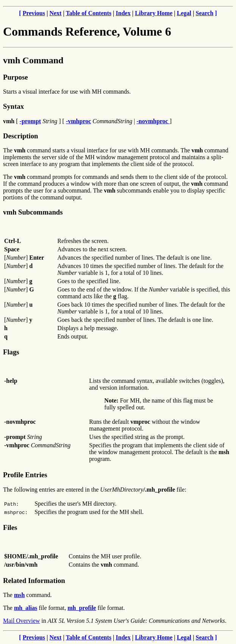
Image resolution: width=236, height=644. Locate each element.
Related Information (34, 581)
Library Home (154, 13)
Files (10, 527)
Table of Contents (89, 13)
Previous (34, 13)
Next (55, 13)
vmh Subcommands (33, 212)
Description (20, 136)
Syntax (13, 106)
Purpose (15, 77)
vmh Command (33, 60)
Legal (184, 13)
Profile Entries (25, 475)
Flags (11, 352)
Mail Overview (21, 621)
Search (205, 13)
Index (123, 13)
